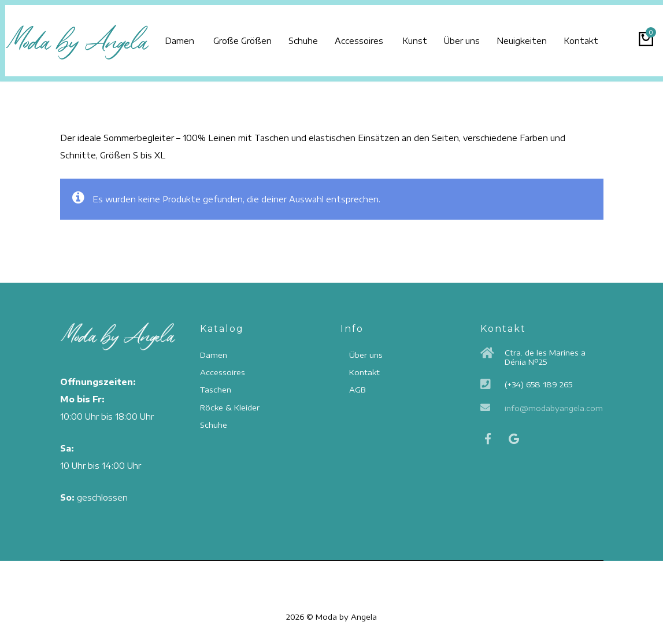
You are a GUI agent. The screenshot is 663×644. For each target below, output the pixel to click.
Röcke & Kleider (230, 408)
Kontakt (621, 36)
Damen (179, 36)
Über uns (489, 36)
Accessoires (376, 36)
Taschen (216, 390)
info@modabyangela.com (554, 408)
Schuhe (314, 36)
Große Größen (247, 36)
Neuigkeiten (555, 36)
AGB (357, 390)
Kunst (436, 36)
